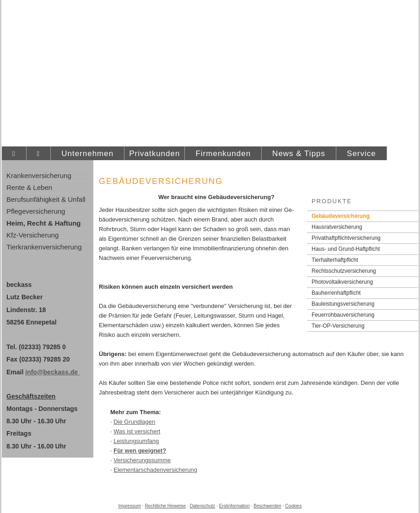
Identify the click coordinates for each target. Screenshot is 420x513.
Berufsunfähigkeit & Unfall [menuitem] (46, 199)
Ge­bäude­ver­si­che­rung (341, 216)
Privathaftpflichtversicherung (346, 238)
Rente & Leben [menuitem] (29, 187)
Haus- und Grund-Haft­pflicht (346, 249)
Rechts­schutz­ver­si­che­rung (344, 271)
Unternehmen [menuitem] (87, 154)
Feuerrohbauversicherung (343, 315)
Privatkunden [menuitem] (154, 154)
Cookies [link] (293, 506)
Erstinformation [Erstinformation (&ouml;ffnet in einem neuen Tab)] (234, 506)
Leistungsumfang (136, 441)
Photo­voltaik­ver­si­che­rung (342, 282)
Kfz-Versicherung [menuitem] (32, 235)
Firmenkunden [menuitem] (223, 154)
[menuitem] (14, 154)
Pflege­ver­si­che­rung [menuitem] (36, 211)
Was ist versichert (137, 431)
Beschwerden (267, 506)
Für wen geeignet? (140, 451)
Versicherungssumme (142, 460)
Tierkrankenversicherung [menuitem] (44, 247)
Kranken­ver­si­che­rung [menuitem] (39, 175)
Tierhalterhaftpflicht (335, 260)
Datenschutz (203, 506)
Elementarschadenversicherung (155, 470)
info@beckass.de (52, 372)
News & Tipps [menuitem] (299, 154)
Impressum (130, 506)
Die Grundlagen (134, 422)
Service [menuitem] (361, 154)
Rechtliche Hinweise (165, 506)
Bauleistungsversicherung (343, 304)
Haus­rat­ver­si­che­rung (337, 227)
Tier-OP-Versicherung (338, 326)
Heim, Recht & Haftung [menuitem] (44, 223)
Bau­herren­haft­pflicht (336, 293)
